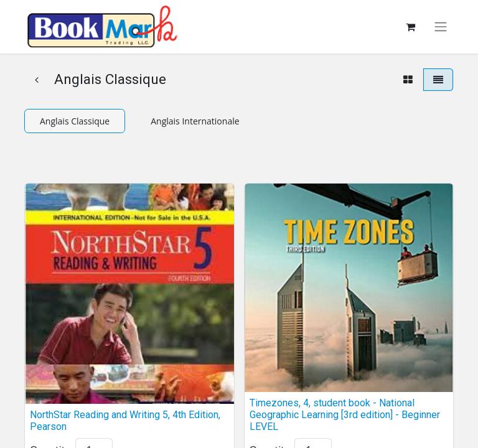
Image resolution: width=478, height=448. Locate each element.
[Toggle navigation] (441, 27)
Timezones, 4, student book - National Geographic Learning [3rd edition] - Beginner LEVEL (345, 415)
